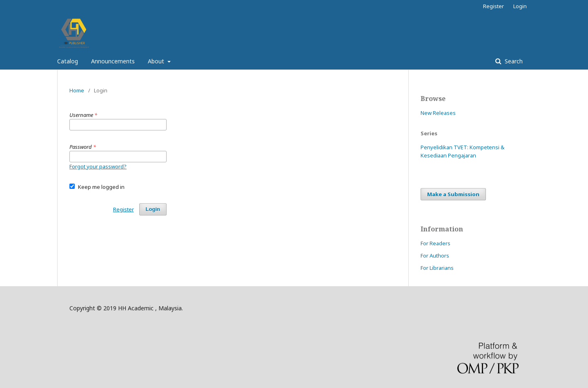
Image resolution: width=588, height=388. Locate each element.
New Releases (438, 113)
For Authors (435, 256)
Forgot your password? (98, 166)
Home (77, 90)
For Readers (435, 243)
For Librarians (437, 268)
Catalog (68, 61)
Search (513, 61)
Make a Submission (453, 194)
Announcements (113, 61)
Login (520, 6)
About (157, 61)
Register (493, 6)
